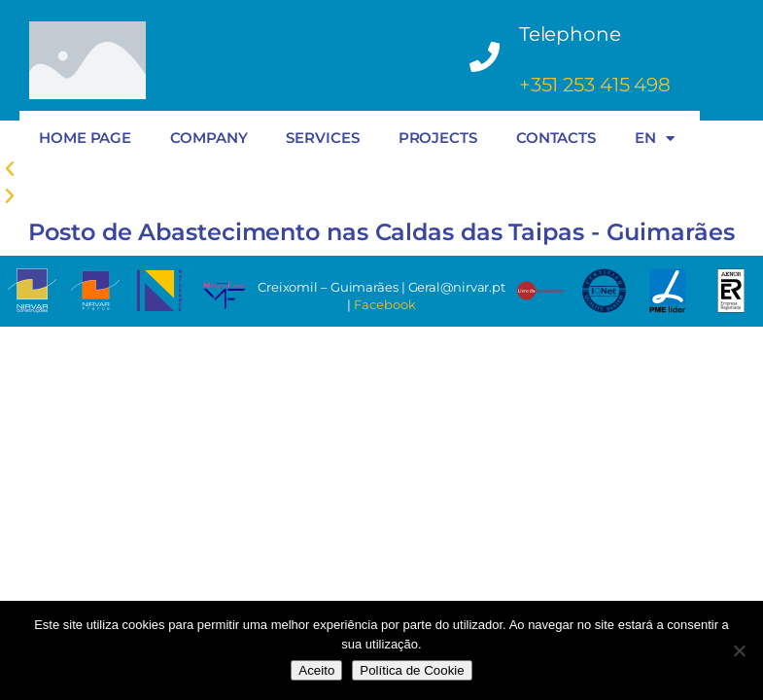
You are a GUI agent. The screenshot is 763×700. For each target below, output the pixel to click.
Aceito (316, 670)
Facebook (384, 304)
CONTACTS (556, 138)
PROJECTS (438, 138)
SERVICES (322, 138)
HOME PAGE (85, 138)
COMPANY (208, 138)
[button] (381, 196)
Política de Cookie (412, 670)
